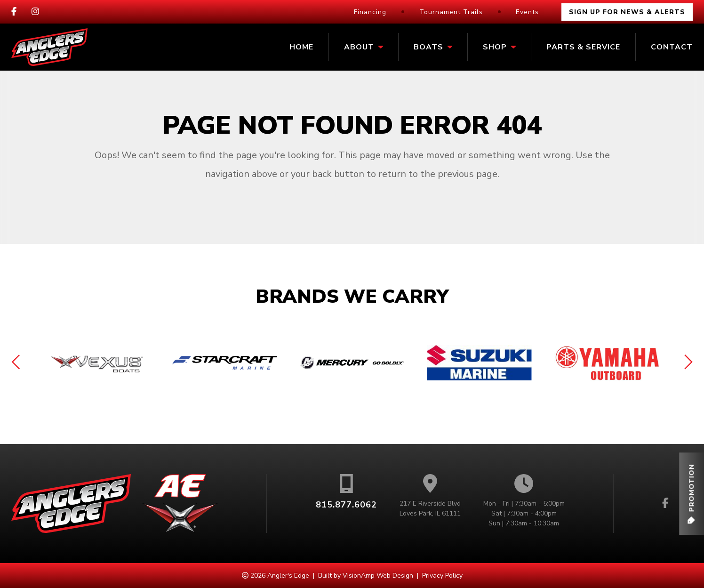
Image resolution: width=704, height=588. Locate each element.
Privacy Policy (442, 576)
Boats (433, 47)
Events (527, 12)
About (364, 47)
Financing (370, 12)
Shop (499, 47)
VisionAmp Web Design (378, 576)
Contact (672, 47)
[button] (692, 494)
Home (301, 47)
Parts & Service (583, 47)
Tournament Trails (451, 12)
